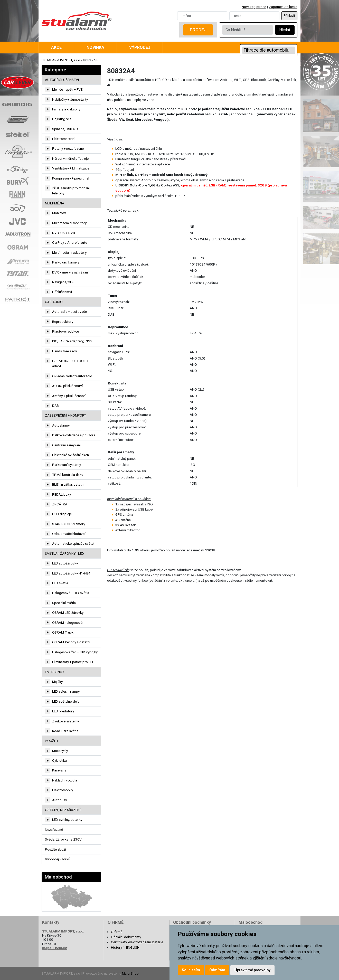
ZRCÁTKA (60, 504)
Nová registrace (254, 7)
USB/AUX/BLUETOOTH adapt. (70, 363)
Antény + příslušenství (69, 396)
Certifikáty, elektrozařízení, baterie (137, 942)
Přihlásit (289, 16)
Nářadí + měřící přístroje (70, 158)
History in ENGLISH (125, 947)
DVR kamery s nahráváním (72, 272)
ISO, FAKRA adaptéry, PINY (72, 341)
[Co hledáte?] (248, 30)
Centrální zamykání (66, 445)
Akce (56, 47)
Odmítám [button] (217, 970)
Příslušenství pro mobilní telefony (71, 191)
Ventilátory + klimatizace (71, 168)
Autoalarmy (61, 425)
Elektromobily (63, 790)
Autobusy (59, 800)
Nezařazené (54, 830)
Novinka (95, 47)
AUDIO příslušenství (67, 386)
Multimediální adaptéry (69, 252)
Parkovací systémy (67, 465)
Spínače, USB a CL (66, 129)
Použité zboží (55, 849)
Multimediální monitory (69, 223)
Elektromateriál (64, 139)
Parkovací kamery (66, 262)
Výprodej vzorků (58, 859)
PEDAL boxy (62, 494)
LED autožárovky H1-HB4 (71, 573)
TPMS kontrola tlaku (68, 475)
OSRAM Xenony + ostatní (71, 642)
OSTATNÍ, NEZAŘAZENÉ (63, 810)
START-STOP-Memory (69, 524)
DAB (55, 406)
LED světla (60, 583)
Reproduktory (63, 322)
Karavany (59, 770)
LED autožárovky (65, 563)
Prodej (198, 30)
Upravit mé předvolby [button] (252, 970)
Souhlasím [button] (191, 970)
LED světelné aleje (66, 701)
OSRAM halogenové (67, 623)
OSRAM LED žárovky (68, 612)
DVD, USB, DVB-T (65, 233)
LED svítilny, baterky (67, 819)
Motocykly (60, 751)
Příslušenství (62, 292)
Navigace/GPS (63, 282)
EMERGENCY (55, 672)
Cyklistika (59, 760)
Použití (51, 741)
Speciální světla (64, 603)
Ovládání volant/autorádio (72, 376)
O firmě (117, 932)
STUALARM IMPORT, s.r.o (61, 60)
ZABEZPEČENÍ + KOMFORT (65, 415)
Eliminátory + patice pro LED (73, 662)
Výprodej (140, 47)
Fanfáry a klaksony (66, 109)
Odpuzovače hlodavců (69, 534)
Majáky (57, 682)
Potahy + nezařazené (68, 148)
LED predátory (63, 711)
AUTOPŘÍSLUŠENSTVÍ (62, 80)
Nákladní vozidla (65, 780)
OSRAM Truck (63, 632)
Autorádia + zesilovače (69, 312)
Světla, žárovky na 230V (63, 839)
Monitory (59, 213)
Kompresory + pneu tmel (71, 178)
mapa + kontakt (55, 948)
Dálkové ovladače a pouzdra (74, 435)
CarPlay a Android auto (70, 242)
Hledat (285, 30)
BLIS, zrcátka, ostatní (68, 484)
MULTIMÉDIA (55, 203)
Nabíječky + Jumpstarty (70, 99)
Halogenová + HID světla (71, 593)
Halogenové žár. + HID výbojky (75, 652)
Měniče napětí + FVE (67, 89)
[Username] (202, 16)
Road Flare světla (65, 731)
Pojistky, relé (62, 119)
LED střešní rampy (66, 691)
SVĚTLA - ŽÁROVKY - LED (64, 553)
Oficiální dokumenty (126, 937)
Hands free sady (64, 351)
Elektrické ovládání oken (70, 455)
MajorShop (130, 973)
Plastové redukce (65, 331)
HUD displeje (62, 514)
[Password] (254, 16)
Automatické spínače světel (73, 543)
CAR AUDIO (54, 302)
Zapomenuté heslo (283, 7)
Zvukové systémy (65, 721)
